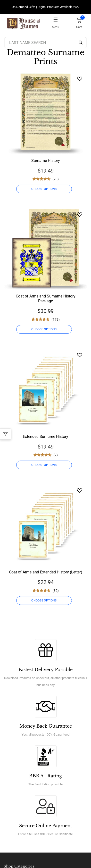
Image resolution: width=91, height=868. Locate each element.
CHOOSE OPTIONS (44, 189)
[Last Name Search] (46, 43)
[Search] (81, 43)
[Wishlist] (80, 79)
